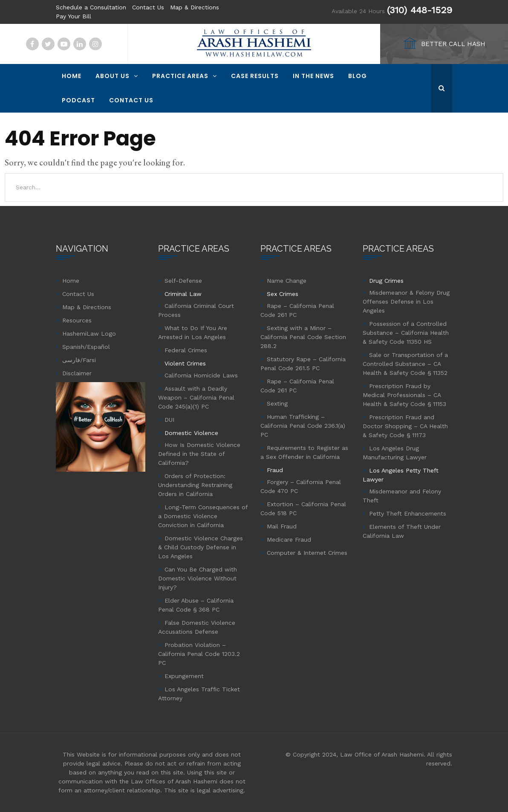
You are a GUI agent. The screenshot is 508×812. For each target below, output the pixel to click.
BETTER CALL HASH (453, 44)
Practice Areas (180, 76)
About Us (113, 76)
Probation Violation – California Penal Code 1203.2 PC (199, 654)
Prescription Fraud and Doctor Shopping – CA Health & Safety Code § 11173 (405, 426)
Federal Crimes (186, 350)
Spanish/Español (86, 347)
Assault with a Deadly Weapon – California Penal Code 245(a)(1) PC (196, 397)
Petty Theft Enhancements (408, 513)
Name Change (287, 281)
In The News (313, 76)
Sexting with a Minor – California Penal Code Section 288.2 (303, 337)
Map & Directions (195, 7)
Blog (358, 76)
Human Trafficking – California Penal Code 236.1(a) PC (303, 426)
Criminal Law (183, 294)
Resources (77, 320)
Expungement (184, 676)
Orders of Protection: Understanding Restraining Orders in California (195, 485)
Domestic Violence (191, 433)
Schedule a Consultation (91, 7)
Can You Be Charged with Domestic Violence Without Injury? (198, 578)
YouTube (64, 44)
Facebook (32, 44)
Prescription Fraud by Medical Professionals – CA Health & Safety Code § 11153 (404, 395)
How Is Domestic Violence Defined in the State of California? (199, 454)
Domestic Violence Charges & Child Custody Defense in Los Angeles (201, 547)
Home (72, 76)
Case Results (255, 76)
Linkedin (80, 44)
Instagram (95, 44)
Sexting (277, 403)
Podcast (78, 100)
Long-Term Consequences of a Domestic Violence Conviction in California (203, 516)
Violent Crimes (185, 363)
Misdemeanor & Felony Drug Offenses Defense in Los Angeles (406, 302)
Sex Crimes (283, 294)
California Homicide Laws (201, 375)
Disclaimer (77, 373)
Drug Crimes (386, 281)
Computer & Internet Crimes (307, 553)
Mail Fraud (282, 526)
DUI (169, 420)
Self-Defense (183, 281)
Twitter (48, 44)
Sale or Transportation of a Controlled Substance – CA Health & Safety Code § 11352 (405, 364)
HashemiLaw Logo (89, 333)
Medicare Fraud (289, 539)
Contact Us (148, 7)
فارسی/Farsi (79, 360)
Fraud (275, 470)
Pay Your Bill (74, 16)
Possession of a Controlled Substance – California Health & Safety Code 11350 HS (406, 333)
